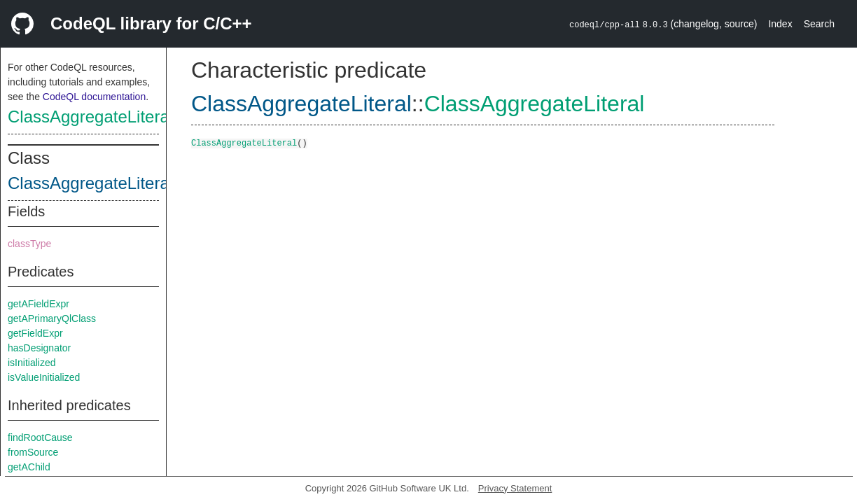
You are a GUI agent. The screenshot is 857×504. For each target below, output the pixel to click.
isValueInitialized (44, 377)
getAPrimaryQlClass (52, 318)
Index (780, 24)
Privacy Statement (515, 488)
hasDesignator (39, 348)
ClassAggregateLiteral (90, 117)
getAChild (29, 467)
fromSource (33, 452)
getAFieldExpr (39, 304)
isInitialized (32, 363)
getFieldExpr (35, 333)
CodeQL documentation (94, 97)
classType (29, 244)
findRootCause (40, 437)
